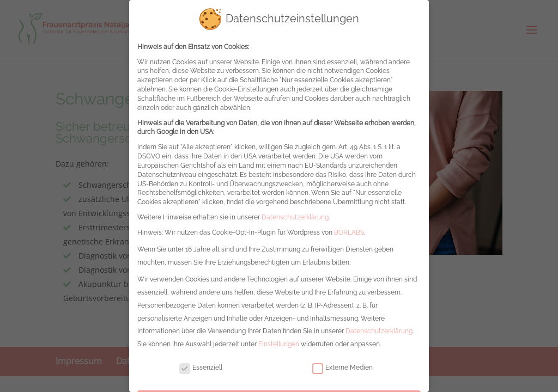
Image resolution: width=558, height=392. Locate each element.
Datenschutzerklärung (295, 210)
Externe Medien (342, 360)
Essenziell (201, 360)
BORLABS (349, 225)
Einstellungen (279, 336)
